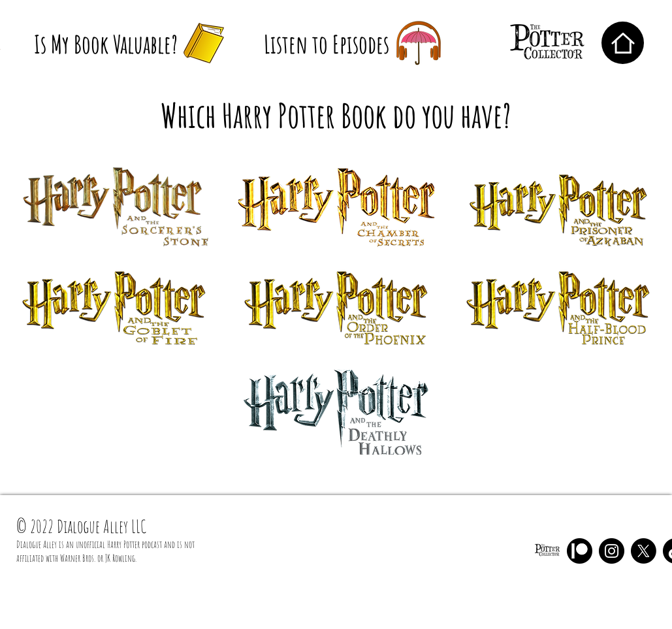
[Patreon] (580, 551)
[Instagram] (612, 551)
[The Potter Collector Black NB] (548, 551)
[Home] (623, 43)
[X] (644, 551)
